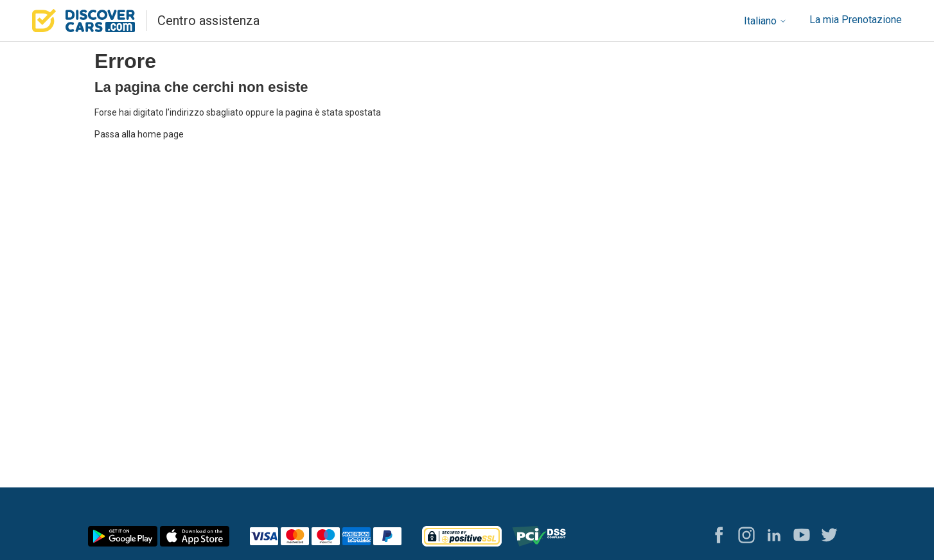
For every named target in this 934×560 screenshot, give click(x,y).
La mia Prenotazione (856, 20)
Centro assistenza (208, 21)
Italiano (765, 21)
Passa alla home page (139, 134)
